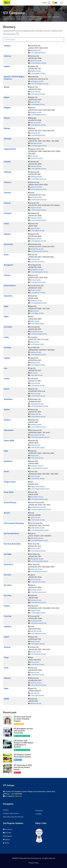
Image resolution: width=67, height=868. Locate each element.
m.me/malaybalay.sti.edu (39, 406)
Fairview (7, 275)
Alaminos (8, 56)
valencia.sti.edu (36, 683)
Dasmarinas (8, 244)
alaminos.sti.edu (36, 61)
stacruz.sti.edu (35, 579)
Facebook (7, 829)
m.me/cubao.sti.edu (37, 231)
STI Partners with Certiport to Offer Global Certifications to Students (23, 744)
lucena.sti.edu (35, 383)
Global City (8, 296)
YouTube (7, 833)
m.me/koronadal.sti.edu (38, 334)
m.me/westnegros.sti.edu (39, 84)
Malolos (7, 410)
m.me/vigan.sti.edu (37, 695)
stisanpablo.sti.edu (37, 559)
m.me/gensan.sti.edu (38, 293)
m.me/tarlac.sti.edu (37, 675)
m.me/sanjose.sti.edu (38, 551)
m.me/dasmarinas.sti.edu (39, 251)
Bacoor (7, 87)
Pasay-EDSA (9, 492)
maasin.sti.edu (35, 394)
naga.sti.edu (34, 456)
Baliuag (7, 128)
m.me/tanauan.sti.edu (38, 654)
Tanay (6, 657)
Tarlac (6, 668)
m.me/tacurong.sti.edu (38, 623)
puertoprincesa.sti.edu (38, 507)
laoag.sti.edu (35, 342)
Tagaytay (7, 626)
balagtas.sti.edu (36, 112)
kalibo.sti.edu (35, 321)
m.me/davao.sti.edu (37, 262)
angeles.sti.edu (35, 71)
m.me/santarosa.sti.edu (38, 572)
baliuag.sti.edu (35, 133)
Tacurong (8, 616)
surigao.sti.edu (35, 610)
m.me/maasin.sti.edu (38, 396)
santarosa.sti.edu (36, 569)
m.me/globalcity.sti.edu (38, 303)
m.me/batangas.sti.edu (38, 146)
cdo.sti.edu (34, 156)
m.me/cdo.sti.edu (36, 158)
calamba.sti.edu (36, 166)
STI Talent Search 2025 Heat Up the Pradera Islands (23, 767)
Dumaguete (8, 265)
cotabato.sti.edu (36, 218)
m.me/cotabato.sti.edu (38, 220)
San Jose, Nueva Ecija (12, 544)
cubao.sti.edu (35, 228)
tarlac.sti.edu (35, 672)
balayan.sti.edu (35, 123)
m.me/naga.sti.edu (37, 458)
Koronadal (8, 327)
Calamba (7, 162)
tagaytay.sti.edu (36, 631)
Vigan (6, 688)
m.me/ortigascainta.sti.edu (40, 489)
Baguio (7, 97)
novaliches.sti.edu (36, 466)
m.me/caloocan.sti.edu (38, 189)
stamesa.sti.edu (36, 600)
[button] (61, 3)
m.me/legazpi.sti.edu (37, 365)
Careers (6, 810)
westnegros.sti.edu (37, 81)
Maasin (7, 389)
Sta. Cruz (7, 575)
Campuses (39, 811)
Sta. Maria (8, 585)
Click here (18, 796)
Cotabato (8, 213)
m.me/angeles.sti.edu (38, 73)
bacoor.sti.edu (35, 92)
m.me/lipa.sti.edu (36, 375)
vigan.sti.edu (35, 693)
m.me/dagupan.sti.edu (38, 241)
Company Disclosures (11, 813)
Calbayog (8, 172)
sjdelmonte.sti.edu (37, 538)
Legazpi (7, 358)
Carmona (7, 193)
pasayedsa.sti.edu (36, 497)
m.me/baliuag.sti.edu (38, 135)
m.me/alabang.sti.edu (38, 53)
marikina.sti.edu (36, 425)
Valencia (7, 678)
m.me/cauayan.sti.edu (38, 210)
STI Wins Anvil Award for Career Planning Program (22, 719)
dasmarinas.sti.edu (37, 249)
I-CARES (38, 814)
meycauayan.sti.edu (37, 435)
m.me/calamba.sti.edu (38, 169)
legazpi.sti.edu (35, 363)
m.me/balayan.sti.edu (38, 125)
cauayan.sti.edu (36, 208)
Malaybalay (8, 399)
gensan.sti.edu (35, 290)
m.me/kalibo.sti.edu (37, 324)
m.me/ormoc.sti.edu (37, 479)
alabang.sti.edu (35, 50)
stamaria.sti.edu (36, 590)
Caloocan (8, 182)
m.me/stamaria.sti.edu (38, 592)
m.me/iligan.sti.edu (37, 313)
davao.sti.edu (35, 259)
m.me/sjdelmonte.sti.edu (39, 541)
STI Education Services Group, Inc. (30, 858)
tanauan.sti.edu (36, 652)
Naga (6, 451)
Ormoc (6, 472)
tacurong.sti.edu (36, 621)
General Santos (10, 286)
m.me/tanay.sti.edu (37, 664)
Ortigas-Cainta (10, 482)
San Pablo (8, 554)
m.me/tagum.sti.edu (37, 644)
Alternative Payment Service (13, 817)
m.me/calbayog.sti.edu (38, 179)
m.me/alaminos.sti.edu (38, 63)
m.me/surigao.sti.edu (38, 613)
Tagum (7, 637)
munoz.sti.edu (35, 445)
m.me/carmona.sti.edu (38, 200)
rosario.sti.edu (35, 518)
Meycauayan (9, 430)
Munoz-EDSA (9, 441)
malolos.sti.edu (35, 414)
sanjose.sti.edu (35, 549)
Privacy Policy (34, 863)
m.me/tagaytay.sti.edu (38, 633)
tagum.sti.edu (35, 641)
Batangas (8, 139)
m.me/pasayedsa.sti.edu (39, 499)
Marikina (7, 420)
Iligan (6, 306)
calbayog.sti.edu (36, 177)
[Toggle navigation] (47, 3)
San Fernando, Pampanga (14, 523)
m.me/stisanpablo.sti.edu (39, 561)
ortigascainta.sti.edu (37, 487)
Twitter (6, 840)
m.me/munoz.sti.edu (37, 448)
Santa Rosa (8, 565)
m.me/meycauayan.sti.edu (40, 437)
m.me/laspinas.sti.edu (38, 355)
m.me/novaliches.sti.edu (39, 468)
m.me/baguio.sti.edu (37, 104)
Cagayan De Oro (10, 149)
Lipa (6, 368)
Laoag (6, 337)
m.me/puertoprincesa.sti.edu (40, 510)
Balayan (7, 118)
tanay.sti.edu (35, 662)
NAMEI (6, 699)
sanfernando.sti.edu (37, 528)
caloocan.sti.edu (36, 187)
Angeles (7, 66)
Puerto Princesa (10, 503)
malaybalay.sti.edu (37, 404)
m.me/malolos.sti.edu (38, 417)
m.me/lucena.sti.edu (37, 386)
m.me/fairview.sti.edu (38, 282)
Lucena (7, 379)
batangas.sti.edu (36, 143)
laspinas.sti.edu (35, 352)
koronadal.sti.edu (36, 332)
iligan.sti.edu (34, 311)
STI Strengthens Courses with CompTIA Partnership (23, 731)
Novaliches (8, 461)
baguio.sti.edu (35, 102)
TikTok (6, 843)
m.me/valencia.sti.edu (38, 685)
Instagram (7, 836)
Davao (6, 255)
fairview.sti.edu (35, 280)
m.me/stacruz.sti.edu (38, 582)
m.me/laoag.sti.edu (37, 344)
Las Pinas (8, 348)
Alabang (7, 46)
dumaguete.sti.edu (37, 270)
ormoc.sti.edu (35, 476)
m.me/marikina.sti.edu (38, 427)
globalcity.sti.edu (36, 301)
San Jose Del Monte (12, 534)
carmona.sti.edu (36, 197)
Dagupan (7, 234)
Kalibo (6, 317)
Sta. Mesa (8, 595)
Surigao (7, 606)
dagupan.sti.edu (36, 239)
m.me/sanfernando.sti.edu (39, 530)
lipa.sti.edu (34, 373)
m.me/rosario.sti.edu (37, 520)
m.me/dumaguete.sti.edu (39, 272)
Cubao (6, 224)
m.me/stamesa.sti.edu (38, 602)
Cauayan (7, 203)
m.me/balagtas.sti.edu (38, 115)
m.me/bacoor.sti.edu (37, 94)
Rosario (7, 513)
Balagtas (7, 108)
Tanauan (7, 647)
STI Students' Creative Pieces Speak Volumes (22, 756)
